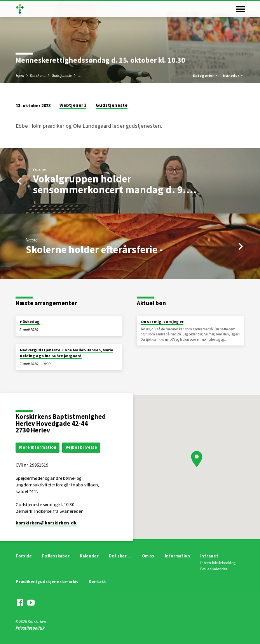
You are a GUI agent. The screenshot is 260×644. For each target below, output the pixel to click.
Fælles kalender (214, 569)
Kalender (89, 556)
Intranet (209, 556)
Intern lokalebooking (218, 563)
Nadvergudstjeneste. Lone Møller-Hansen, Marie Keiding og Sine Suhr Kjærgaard (66, 353)
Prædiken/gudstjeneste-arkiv (47, 582)
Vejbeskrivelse (81, 447)
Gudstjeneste (62, 76)
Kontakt (97, 582)
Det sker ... (38, 76)
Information (177, 556)
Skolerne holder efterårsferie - (94, 249)
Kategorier (206, 76)
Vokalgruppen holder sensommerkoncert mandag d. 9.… (115, 184)
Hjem (20, 76)
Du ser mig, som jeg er (162, 322)
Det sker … (120, 556)
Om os (148, 556)
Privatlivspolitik (30, 628)
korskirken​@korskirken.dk (46, 523)
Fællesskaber (56, 556)
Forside (24, 556)
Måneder (233, 76)
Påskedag (30, 322)
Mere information (38, 447)
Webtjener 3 (73, 105)
